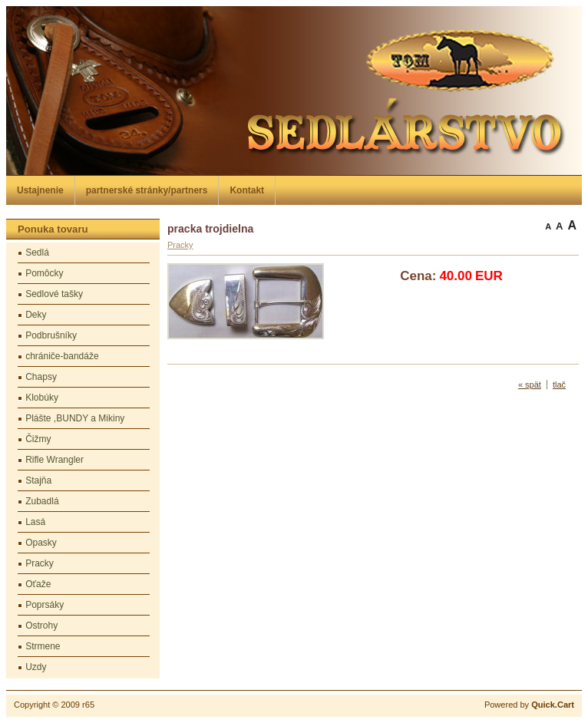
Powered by (529, 705)
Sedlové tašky (54, 294)
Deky (36, 315)
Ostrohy (41, 626)
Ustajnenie (40, 190)
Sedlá (37, 253)
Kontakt (247, 190)
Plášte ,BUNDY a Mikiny (75, 418)
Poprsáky (45, 605)
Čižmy (38, 439)
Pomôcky (44, 273)
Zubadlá (42, 501)
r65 (88, 705)
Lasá (35, 522)
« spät (530, 385)
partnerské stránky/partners (147, 190)
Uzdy (36, 667)
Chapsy (41, 377)
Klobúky (42, 398)
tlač (559, 385)
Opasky (41, 543)
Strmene (43, 646)
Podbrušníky (51, 335)
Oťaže (38, 584)
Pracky (40, 563)
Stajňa (38, 480)
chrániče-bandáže (62, 356)
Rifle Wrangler (55, 460)
